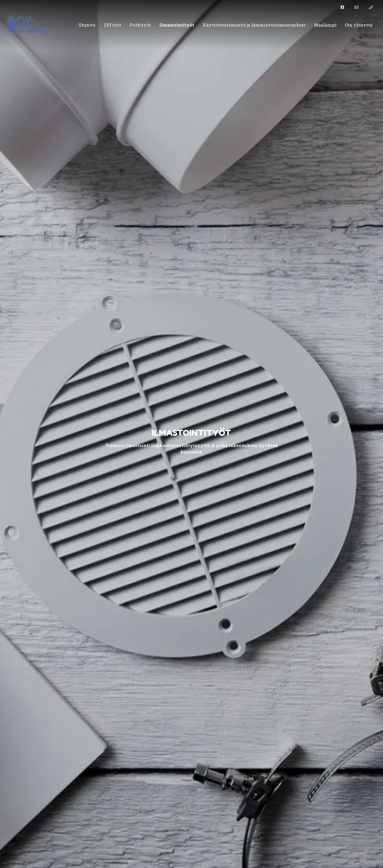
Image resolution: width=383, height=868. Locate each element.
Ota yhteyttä (359, 25)
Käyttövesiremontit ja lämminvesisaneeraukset (254, 25)
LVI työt (113, 25)
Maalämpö (325, 25)
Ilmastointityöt (177, 25)
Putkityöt (140, 25)
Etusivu (87, 25)
